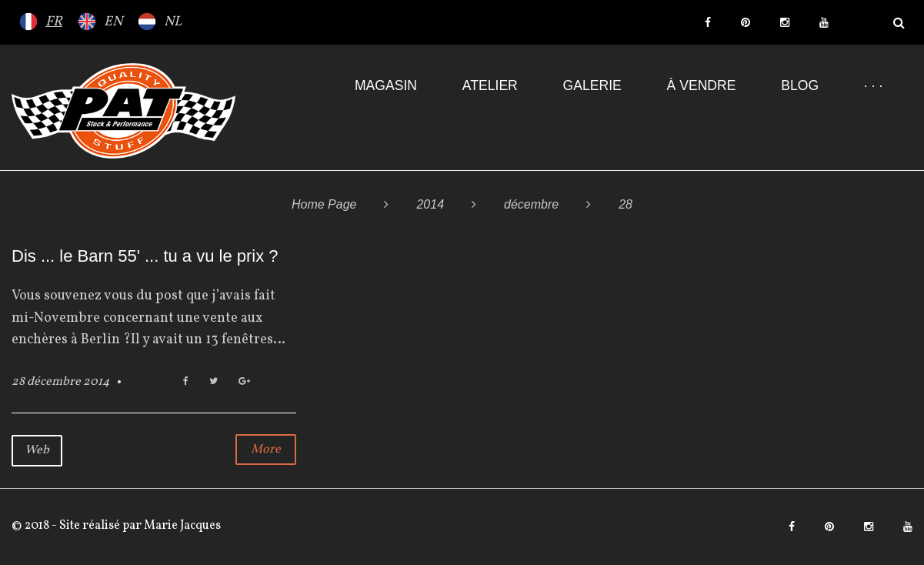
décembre (531, 204)
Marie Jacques (181, 526)
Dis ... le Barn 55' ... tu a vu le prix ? (145, 256)
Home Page (324, 204)
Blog (800, 85)
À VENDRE (702, 85)
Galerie (592, 85)
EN (113, 22)
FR (54, 22)
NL (173, 22)
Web (37, 450)
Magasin (386, 85)
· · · (873, 85)
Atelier (490, 85)
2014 (430, 204)
